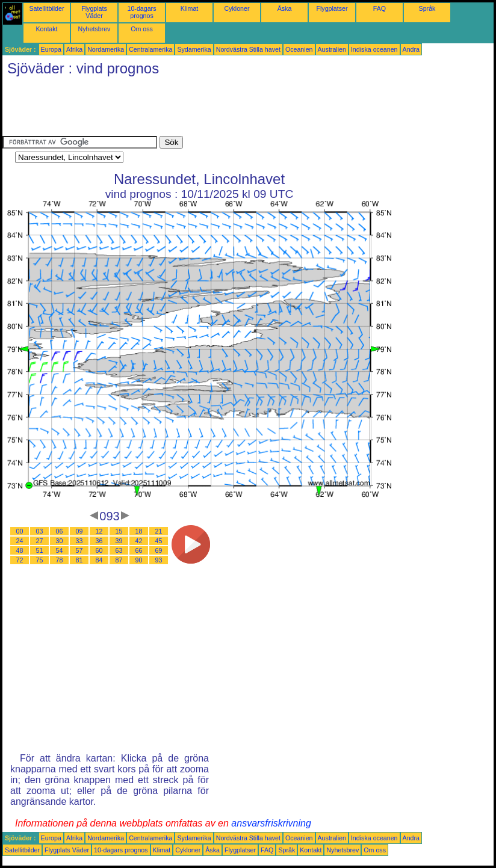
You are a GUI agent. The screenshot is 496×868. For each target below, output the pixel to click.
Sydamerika (194, 49)
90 (139, 560)
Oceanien (299, 49)
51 (40, 550)
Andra (411, 49)
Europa (51, 49)
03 (40, 531)
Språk (427, 8)
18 (139, 531)
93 (159, 560)
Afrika (74, 49)
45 (159, 541)
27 (40, 541)
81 (79, 560)
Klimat (190, 8)
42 (139, 541)
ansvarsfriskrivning (271, 823)
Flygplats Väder (94, 12)
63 (119, 550)
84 (99, 560)
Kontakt (46, 29)
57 (79, 550)
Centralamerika (150, 49)
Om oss (142, 29)
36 (99, 541)
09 (79, 531)
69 (159, 550)
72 (20, 560)
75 (40, 560)
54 (60, 550)
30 (60, 541)
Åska (285, 8)
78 (60, 560)
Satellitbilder (46, 8)
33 (79, 541)
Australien (332, 49)
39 (119, 541)
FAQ (380, 8)
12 (99, 531)
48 (20, 550)
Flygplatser (332, 8)
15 (119, 531)
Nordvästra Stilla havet (248, 49)
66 (139, 550)
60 (99, 550)
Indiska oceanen (374, 49)
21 (159, 531)
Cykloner (237, 8)
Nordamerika (106, 49)
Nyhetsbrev (95, 29)
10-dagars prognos (142, 12)
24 (20, 541)
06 (60, 531)
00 (20, 531)
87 (119, 560)
